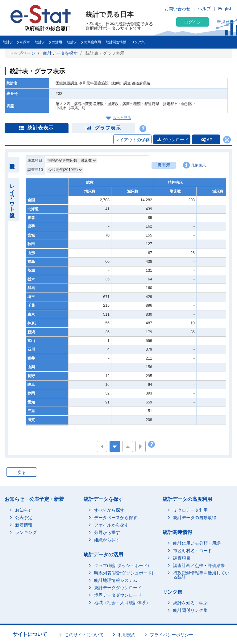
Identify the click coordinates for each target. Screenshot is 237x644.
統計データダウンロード (118, 588)
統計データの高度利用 (84, 42)
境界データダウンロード (118, 595)
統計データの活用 (48, 42)
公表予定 (24, 518)
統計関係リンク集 (190, 611)
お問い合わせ (177, 9)
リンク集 (138, 42)
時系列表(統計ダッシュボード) (124, 573)
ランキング (26, 533)
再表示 (164, 165)
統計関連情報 (116, 42)
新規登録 (225, 22)
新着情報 (24, 525)
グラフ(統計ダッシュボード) (121, 566)
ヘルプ (204, 9)
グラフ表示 (103, 128)
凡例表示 (194, 165)
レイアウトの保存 (130, 140)
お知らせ (24, 510)
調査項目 (182, 558)
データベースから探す (116, 518)
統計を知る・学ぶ (190, 603)
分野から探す (107, 533)
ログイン (193, 22)
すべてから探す (109, 510)
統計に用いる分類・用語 (197, 544)
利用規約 (127, 635)
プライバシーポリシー (172, 635)
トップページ (22, 53)
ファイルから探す (111, 525)
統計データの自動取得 (195, 518)
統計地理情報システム (116, 581)
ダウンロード (170, 140)
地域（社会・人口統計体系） (122, 603)
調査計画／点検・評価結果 (199, 566)
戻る (22, 473)
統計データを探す (16, 42)
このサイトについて (84, 635)
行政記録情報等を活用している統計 (201, 575)
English (225, 9)
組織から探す (107, 540)
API (206, 140)
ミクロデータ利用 (190, 510)
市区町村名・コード (193, 551)
